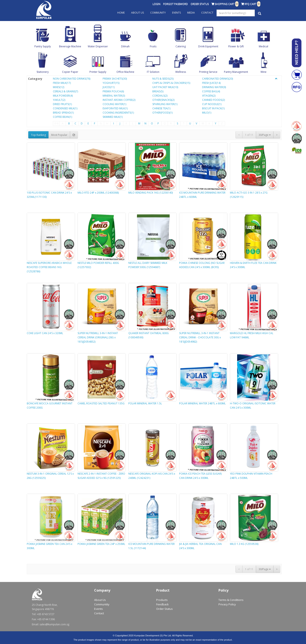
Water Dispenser (98, 46)
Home (121, 13)
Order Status (200, 4)
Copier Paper (70, 72)
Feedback (162, 604)
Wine (263, 72)
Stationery (43, 72)
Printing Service (208, 72)
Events (176, 13)
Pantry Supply (43, 46)
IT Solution (153, 72)
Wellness (181, 72)
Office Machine (125, 72)
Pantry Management (236, 72)
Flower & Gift (236, 46)
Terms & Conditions (231, 600)
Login (157, 4)
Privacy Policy (227, 604)
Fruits (153, 46)
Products (162, 600)
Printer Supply (98, 72)
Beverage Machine (70, 46)
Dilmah (125, 46)
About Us (137, 13)
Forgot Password (176, 4)
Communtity (102, 604)
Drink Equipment (208, 46)
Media (191, 13)
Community (158, 13)
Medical (263, 46)
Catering (181, 46)
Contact (207, 13)
